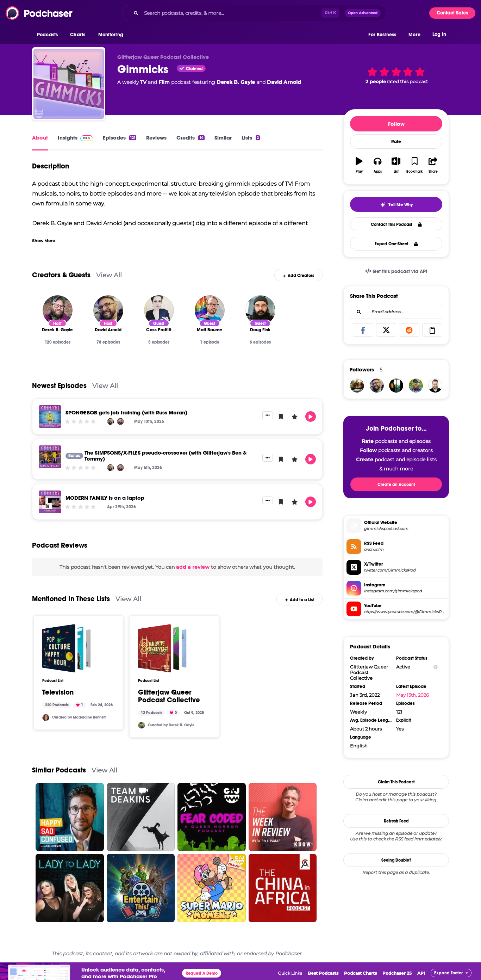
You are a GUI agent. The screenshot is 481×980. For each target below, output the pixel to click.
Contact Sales (452, 13)
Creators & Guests (61, 275)
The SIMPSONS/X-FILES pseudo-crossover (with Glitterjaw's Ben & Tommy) (166, 456)
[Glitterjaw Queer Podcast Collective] (162, 648)
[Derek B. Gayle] (58, 310)
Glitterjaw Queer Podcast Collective (169, 696)
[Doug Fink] (260, 310)
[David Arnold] (108, 310)
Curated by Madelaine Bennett (79, 717)
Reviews (156, 138)
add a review (193, 567)
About (40, 138)
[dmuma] (377, 386)
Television (58, 692)
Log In (439, 34)
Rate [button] (396, 142)
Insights (68, 138)
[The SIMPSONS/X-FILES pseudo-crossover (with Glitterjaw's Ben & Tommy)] (50, 457)
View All (109, 275)
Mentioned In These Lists (71, 599)
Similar (223, 138)
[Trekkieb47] (435, 386)
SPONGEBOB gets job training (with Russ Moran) (126, 412)
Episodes (120, 138)
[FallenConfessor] (357, 386)
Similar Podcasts (59, 770)
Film (164, 82)
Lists (251, 138)
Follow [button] (396, 124)
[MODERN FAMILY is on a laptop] (50, 502)
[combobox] (254, 13)
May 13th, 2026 (413, 695)
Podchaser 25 (397, 973)
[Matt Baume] (210, 310)
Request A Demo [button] (202, 973)
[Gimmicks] (69, 84)
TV (143, 82)
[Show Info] (436, 667)
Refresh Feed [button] (396, 821)
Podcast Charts (360, 973)
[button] (49, 35)
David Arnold (284, 82)
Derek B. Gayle (236, 82)
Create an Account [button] (396, 485)
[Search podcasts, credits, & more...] (231, 13)
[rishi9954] (396, 386)
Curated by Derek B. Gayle (171, 725)
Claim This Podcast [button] (396, 782)
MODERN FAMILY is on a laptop (105, 498)
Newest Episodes (59, 386)
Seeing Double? (396, 860)
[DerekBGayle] (142, 725)
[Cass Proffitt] (159, 310)
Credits (190, 138)
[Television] (67, 648)
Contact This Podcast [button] (396, 224)
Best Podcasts (323, 973)
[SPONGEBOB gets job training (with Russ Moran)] (50, 417)
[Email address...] (396, 312)
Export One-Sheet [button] (396, 244)
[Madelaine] (46, 717)
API (421, 973)
